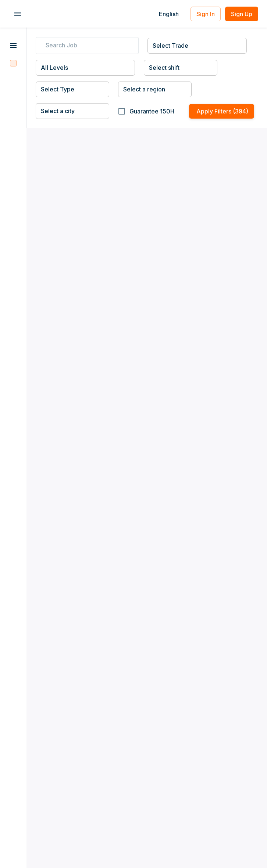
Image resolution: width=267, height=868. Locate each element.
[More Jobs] (13, 47)
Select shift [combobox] (164, 68)
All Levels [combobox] (54, 68)
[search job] (89, 46)
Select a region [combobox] (144, 89)
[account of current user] (18, 14)
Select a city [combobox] (58, 111)
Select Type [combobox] (58, 89)
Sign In (206, 14)
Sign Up (242, 14)
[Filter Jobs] (13, 63)
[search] (40, 46)
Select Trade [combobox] (170, 46)
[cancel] (134, 46)
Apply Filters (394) (222, 111)
